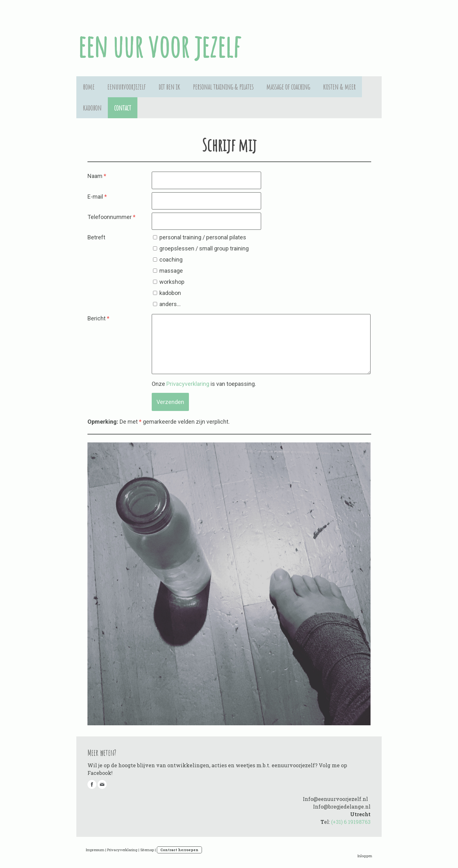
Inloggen (365, 856)
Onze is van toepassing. (204, 384)
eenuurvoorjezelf (126, 87)
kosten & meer (339, 87)
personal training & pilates (223, 87)
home (89, 87)
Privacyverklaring (188, 384)
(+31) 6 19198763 (351, 822)
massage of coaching (288, 87)
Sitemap (147, 850)
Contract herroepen (179, 850)
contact (123, 108)
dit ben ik (169, 87)
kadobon (92, 108)
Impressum (95, 850)
